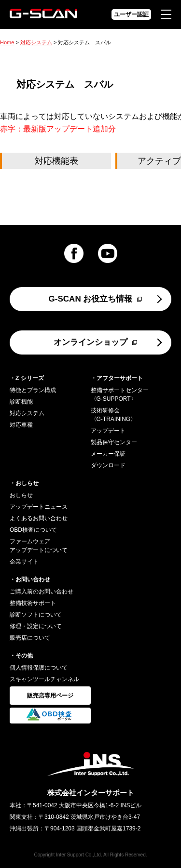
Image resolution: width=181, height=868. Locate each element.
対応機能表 (56, 161)
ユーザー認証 (131, 14)
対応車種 (21, 425)
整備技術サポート (33, 603)
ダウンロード (108, 465)
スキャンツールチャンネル (44, 679)
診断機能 (21, 402)
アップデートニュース (39, 507)
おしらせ (21, 495)
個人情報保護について (39, 668)
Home (7, 42)
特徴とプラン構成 (33, 390)
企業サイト (24, 562)
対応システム (36, 42)
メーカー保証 (108, 454)
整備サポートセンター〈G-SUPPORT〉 (120, 395)
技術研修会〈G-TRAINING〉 (114, 415)
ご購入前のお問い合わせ (42, 592)
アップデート (108, 431)
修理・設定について (36, 626)
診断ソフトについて (36, 615)
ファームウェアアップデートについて (39, 546)
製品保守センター (114, 442)
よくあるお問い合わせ (39, 518)
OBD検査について (33, 530)
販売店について (30, 638)
